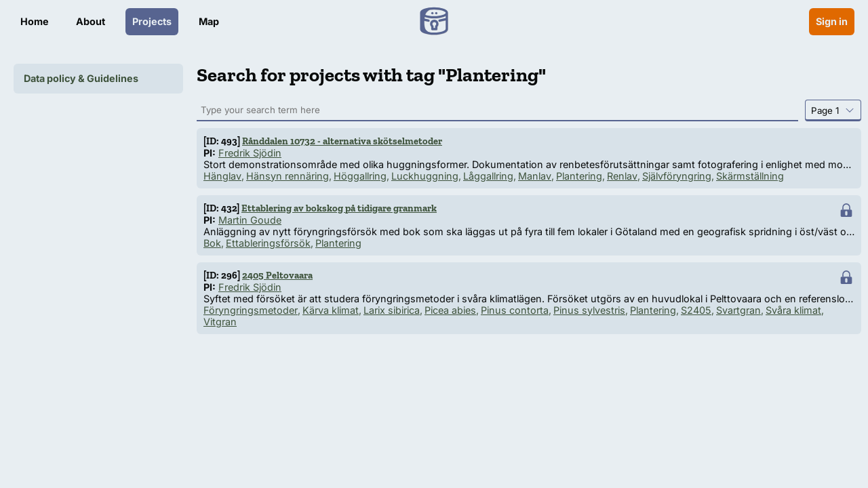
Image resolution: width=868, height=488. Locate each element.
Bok (212, 243)
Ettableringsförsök (268, 243)
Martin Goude (250, 220)
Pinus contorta (515, 310)
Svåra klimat (793, 310)
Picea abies (450, 310)
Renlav (622, 176)
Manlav (535, 176)
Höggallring (360, 176)
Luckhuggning (425, 176)
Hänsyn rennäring (288, 176)
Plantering (579, 176)
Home (35, 21)
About (91, 21)
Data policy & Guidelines (81, 78)
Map (209, 21)
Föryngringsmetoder (251, 310)
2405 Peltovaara (277, 275)
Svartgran (738, 310)
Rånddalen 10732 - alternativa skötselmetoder (342, 141)
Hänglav (222, 176)
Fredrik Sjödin (250, 153)
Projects (152, 21)
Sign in (832, 21)
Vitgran (220, 322)
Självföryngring (677, 176)
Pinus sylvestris (589, 310)
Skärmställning (750, 176)
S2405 (696, 310)
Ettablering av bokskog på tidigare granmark (339, 208)
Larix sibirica (392, 310)
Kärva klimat (331, 310)
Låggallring (488, 176)
